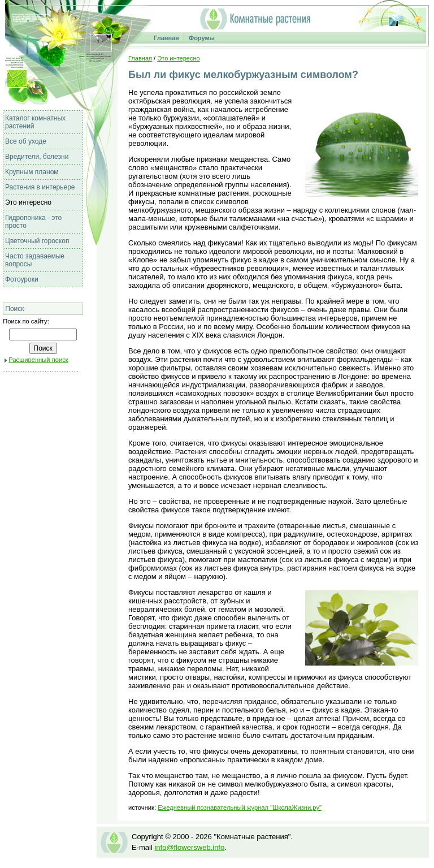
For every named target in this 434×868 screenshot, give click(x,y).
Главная (166, 38)
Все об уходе (26, 141)
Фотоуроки (22, 279)
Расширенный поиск (38, 360)
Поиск (14, 309)
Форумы (202, 38)
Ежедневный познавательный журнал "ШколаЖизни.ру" (240, 807)
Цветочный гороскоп (37, 241)
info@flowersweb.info (189, 847)
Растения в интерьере (40, 187)
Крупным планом (32, 172)
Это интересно (28, 202)
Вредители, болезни (37, 157)
